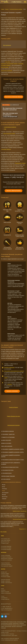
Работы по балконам (6, 593)
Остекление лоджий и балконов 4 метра (12, 452)
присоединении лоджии (9, 133)
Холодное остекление (6, 557)
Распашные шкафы (6, 577)
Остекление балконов (8, 431)
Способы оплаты (5, 634)
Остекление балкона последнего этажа (13, 460)
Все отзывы (4, 532)
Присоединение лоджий (7, 566)
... (22, 509)
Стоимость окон (5, 543)
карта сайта (14, 635)
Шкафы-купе (4, 572)
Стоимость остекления (6, 560)
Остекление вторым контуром (10, 467)
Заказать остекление (12, 391)
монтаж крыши (5, 67)
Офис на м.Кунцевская (6, 610)
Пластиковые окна (5, 539)
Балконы (7, 9)
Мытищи (4, 495)
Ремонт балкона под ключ (13, 416)
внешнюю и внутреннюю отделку (9, 64)
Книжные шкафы (5, 574)
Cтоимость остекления (8, 437)
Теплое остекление (6, 555)
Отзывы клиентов (5, 599)
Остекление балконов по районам (16, 9)
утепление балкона (6, 149)
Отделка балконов (5, 563)
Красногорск (5, 497)
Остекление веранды (6, 549)
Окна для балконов (7, 446)
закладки (10, 384)
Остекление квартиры (6, 546)
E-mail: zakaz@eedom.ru (7, 608)
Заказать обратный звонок (13, 191)
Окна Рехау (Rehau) (6, 540)
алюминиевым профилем (10, 127)
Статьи (3, 596)
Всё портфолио (6, 45)
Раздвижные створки (20, 163)
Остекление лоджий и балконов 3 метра (12, 449)
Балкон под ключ (6, 440)
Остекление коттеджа (6, 548)
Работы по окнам (5, 592)
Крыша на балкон (14, 407)
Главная (3, 9)
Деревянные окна (5, 542)
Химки (3, 491)
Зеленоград (4, 489)
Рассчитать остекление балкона (13, 97)
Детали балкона (6, 479)
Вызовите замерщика (9, 367)
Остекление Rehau (7, 473)
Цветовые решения (6, 580)
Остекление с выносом (8, 434)
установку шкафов (6, 65)
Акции (2, 589)
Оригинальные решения (13, 425)
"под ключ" (8, 62)
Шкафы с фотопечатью (6, 583)
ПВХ (5, 129)
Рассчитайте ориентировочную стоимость (14, 371)
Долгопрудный (5, 493)
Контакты (3, 590)
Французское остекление (7, 558)
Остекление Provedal (7, 470)
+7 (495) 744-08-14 (16, 2)
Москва (4, 485)
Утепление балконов (6, 564)
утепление (21, 64)
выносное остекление (7, 71)
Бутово (3, 487)
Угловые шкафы (5, 575)
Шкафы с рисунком (5, 581)
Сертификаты (4, 598)
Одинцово (4, 499)
